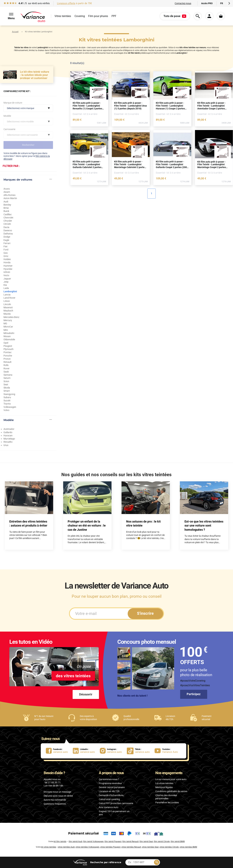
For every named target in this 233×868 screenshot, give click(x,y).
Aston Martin (10, 198)
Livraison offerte (66, 3)
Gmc (6, 256)
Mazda (7, 314)
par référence (105, 862)
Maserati (8, 307)
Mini (6, 330)
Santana (8, 375)
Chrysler (8, 221)
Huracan (8, 436)
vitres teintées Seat (150, 847)
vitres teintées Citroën (169, 847)
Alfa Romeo (9, 195)
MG (5, 323)
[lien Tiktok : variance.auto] (139, 751)
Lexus (7, 301)
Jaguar (7, 279)
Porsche (8, 356)
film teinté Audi (75, 841)
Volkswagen (10, 407)
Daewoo (8, 230)
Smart (7, 391)
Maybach (8, 311)
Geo (6, 253)
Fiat (5, 246)
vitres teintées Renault (131, 847)
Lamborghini (10, 291)
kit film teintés (60, 841)
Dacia (6, 227)
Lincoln (7, 304)
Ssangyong (9, 394)
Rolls (6, 365)
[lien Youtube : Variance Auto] (167, 751)
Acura (7, 189)
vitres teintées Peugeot (110, 847)
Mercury (8, 320)
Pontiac (7, 352)
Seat (6, 384)
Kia (5, 285)
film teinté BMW (178, 841)
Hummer (8, 266)
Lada (6, 288)
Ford (6, 250)
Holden (7, 259)
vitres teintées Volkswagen (87, 847)
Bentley (7, 205)
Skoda (7, 388)
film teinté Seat (146, 841)
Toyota (7, 404)
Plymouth (8, 349)
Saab (6, 372)
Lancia (7, 295)
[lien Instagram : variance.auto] (113, 751)
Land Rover (9, 298)
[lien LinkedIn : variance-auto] (86, 751)
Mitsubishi (9, 333)
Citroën (7, 224)
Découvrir (86, 694)
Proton (7, 359)
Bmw (6, 208)
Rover (6, 368)
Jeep (6, 282)
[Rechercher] (157, 862)
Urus (6, 445)
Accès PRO (207, 3)
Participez (194, 694)
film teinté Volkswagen (93, 841)
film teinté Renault (130, 841)
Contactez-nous (183, 3)
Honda (7, 262)
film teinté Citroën (162, 841)
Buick (6, 211)
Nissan (7, 336)
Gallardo (8, 432)
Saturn (7, 378)
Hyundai (8, 269)
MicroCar (8, 327)
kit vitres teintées (49, 847)
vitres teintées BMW (188, 847)
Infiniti (7, 272)
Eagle (6, 240)
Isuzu (6, 275)
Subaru (7, 397)
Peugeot (8, 346)
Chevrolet (8, 218)
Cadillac (8, 214)
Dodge (7, 237)
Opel (6, 343)
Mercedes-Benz (11, 317)
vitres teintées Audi (66, 847)
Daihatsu (8, 234)
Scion (6, 381)
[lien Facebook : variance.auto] (59, 751)
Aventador (9, 429)
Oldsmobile (9, 339)
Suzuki (7, 400)
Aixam (7, 192)
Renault (7, 362)
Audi (6, 202)
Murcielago (9, 439)
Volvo (6, 410)
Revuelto (8, 442)
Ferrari (7, 243)
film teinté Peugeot (113, 841)
